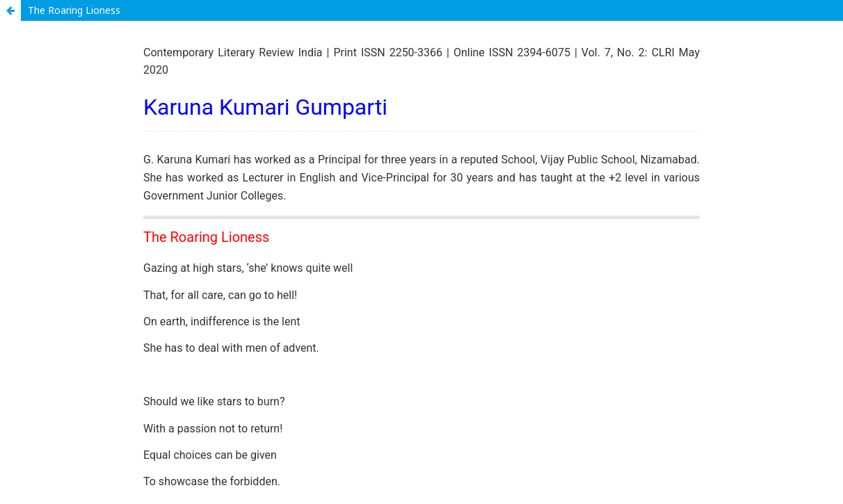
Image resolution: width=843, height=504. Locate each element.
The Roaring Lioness (74, 10)
